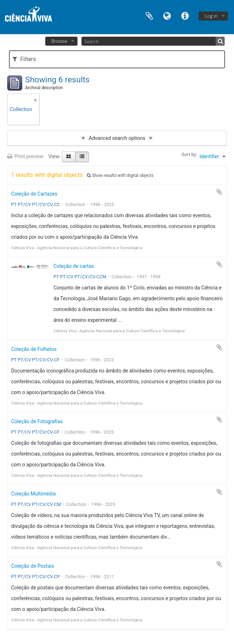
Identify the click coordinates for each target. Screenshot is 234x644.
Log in (211, 16)
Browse (59, 41)
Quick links (185, 15)
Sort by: (189, 154)
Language (167, 15)
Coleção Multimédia (33, 494)
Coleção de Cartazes (34, 194)
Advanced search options (117, 138)
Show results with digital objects (120, 175)
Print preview (25, 156)
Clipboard (149, 15)
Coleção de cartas (74, 266)
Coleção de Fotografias (37, 421)
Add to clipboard (219, 192)
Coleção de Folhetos (34, 349)
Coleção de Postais (33, 566)
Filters (24, 59)
